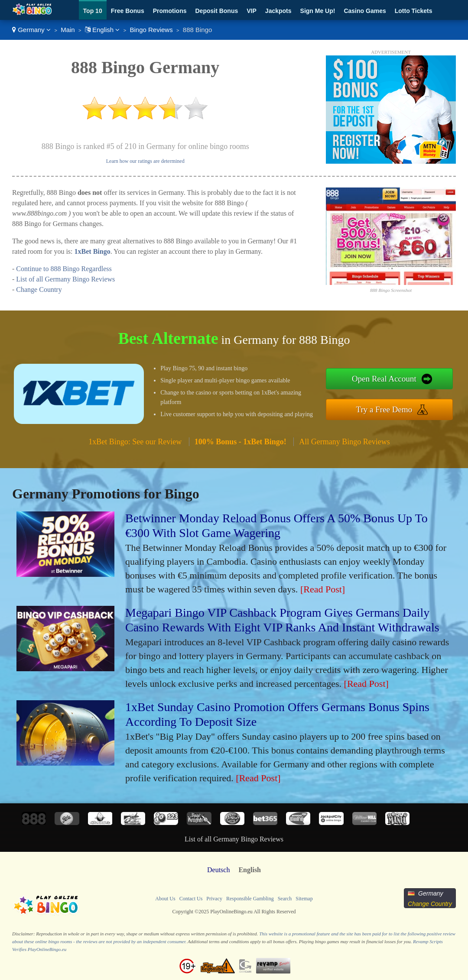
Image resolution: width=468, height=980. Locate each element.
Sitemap (304, 899)
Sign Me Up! (318, 11)
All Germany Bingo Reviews (344, 442)
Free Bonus (128, 11)
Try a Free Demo (384, 409)
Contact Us (191, 899)
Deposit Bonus (216, 11)
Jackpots (278, 11)
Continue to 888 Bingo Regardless (64, 269)
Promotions (170, 11)
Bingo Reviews (151, 30)
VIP (252, 11)
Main (68, 30)
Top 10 (93, 11)
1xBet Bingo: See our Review (135, 442)
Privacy (214, 899)
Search (285, 899)
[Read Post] (323, 589)
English (102, 30)
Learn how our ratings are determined (145, 161)
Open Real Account (384, 379)
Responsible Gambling (250, 899)
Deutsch (218, 870)
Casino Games (365, 11)
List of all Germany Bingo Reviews (65, 279)
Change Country (39, 289)
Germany (31, 30)
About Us (165, 899)
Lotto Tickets (414, 11)
